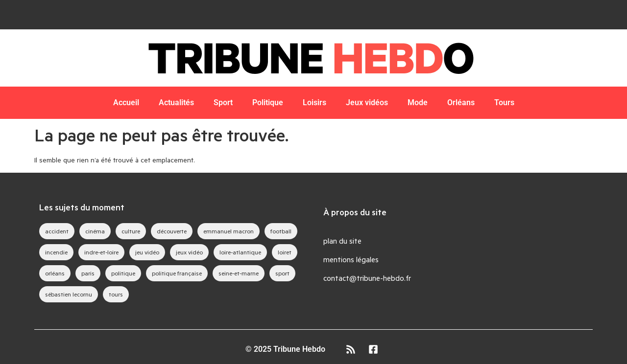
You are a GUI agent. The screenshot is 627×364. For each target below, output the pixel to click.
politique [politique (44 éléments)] (123, 273)
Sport (223, 102)
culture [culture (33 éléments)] (131, 231)
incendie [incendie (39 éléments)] (56, 252)
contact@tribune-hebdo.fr (367, 278)
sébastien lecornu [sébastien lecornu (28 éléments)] (69, 294)
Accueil (126, 102)
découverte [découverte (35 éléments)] (172, 231)
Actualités (176, 102)
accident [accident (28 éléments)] (57, 231)
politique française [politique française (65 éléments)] (177, 273)
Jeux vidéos (367, 102)
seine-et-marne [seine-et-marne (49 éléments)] (239, 273)
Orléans (461, 102)
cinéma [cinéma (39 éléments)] (95, 231)
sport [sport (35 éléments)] (282, 273)
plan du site (342, 240)
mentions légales (351, 259)
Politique (268, 102)
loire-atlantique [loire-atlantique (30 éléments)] (240, 252)
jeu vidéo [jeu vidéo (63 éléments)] (147, 252)
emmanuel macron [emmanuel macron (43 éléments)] (229, 231)
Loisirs (314, 102)
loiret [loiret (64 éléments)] (285, 252)
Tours (504, 102)
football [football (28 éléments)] (281, 231)
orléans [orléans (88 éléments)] (55, 273)
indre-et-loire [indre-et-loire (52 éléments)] (101, 252)
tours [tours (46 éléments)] (116, 294)
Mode (418, 102)
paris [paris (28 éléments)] (88, 273)
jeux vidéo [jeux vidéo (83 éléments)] (189, 252)
